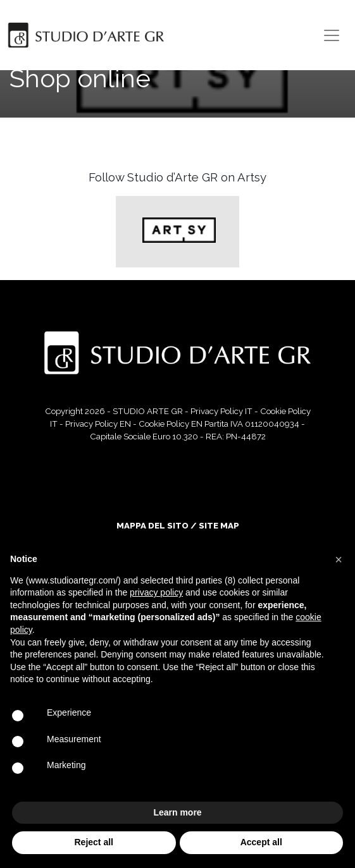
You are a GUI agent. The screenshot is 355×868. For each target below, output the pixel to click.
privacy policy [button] (156, 592)
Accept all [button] (261, 842)
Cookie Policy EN (171, 424)
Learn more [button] (177, 812)
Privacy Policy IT (221, 411)
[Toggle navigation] (332, 35)
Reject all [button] (94, 842)
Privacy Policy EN (98, 424)
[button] (339, 559)
